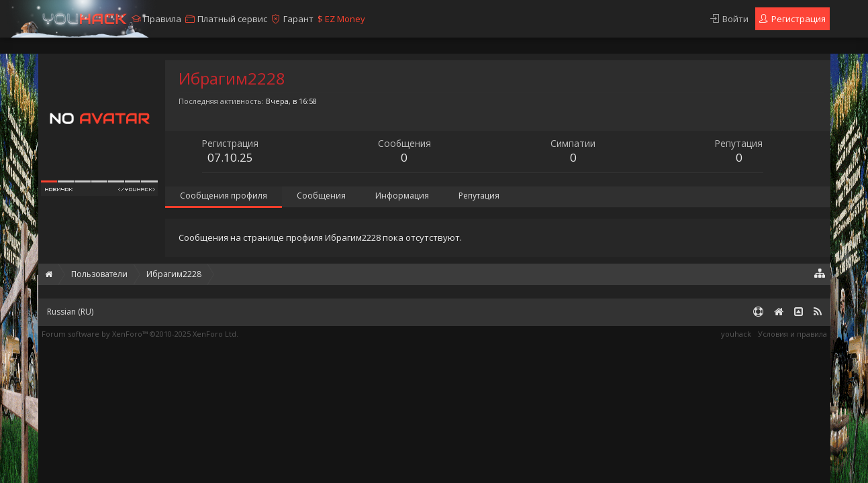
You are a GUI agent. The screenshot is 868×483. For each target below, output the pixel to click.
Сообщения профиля (224, 196)
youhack (736, 334)
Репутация (479, 196)
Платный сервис (232, 19)
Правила (162, 19)
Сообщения (321, 196)
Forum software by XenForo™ (140, 334)
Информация (402, 196)
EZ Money (341, 19)
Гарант (298, 19)
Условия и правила (792, 334)
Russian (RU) (70, 312)
